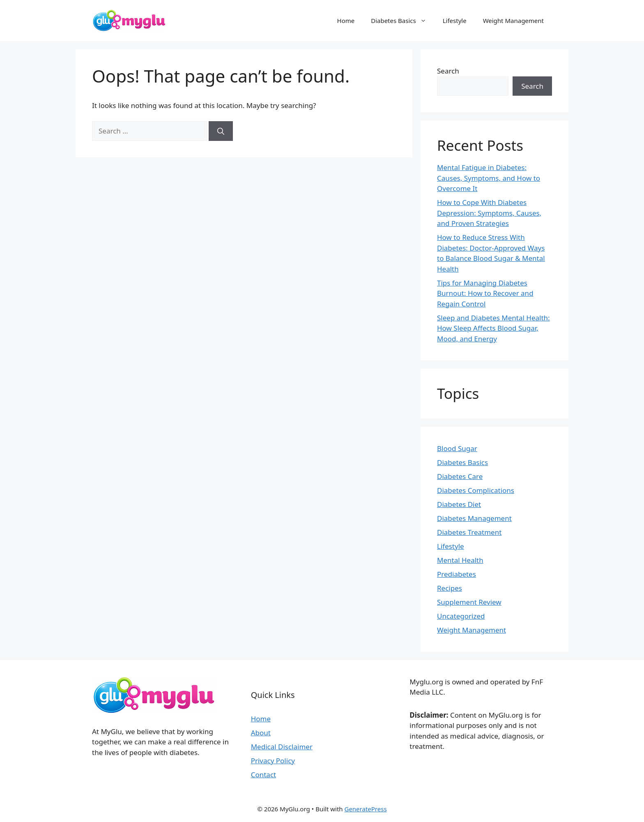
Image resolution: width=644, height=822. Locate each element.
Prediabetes (457, 574)
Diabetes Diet (459, 504)
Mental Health (460, 560)
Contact (264, 775)
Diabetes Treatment (469, 532)
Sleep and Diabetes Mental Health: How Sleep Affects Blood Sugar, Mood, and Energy (493, 328)
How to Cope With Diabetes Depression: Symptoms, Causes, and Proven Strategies (489, 213)
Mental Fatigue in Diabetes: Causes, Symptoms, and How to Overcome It (489, 178)
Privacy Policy (273, 761)
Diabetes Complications (476, 490)
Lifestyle (455, 21)
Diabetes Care (460, 476)
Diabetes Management (474, 518)
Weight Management (513, 21)
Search (448, 71)
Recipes (450, 588)
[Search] (221, 131)
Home (346, 21)
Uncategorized (461, 616)
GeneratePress (365, 809)
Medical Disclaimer (282, 747)
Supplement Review (469, 602)
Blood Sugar (457, 448)
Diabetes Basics (403, 21)
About (261, 733)
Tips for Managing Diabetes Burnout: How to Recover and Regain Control (485, 293)
